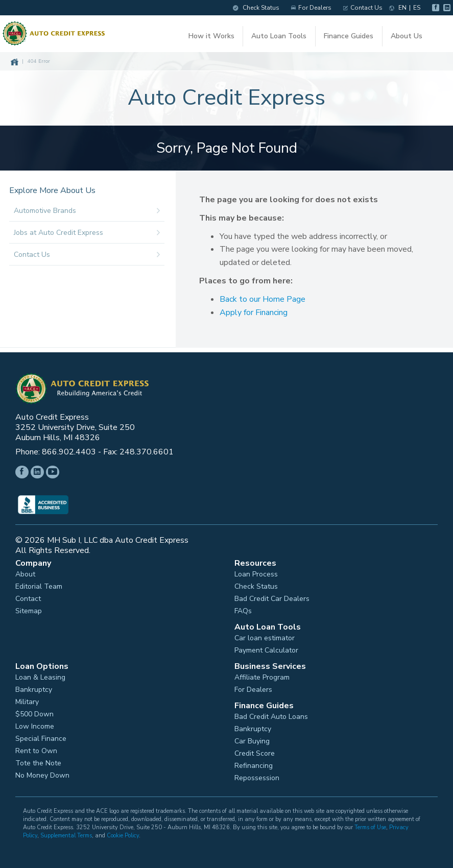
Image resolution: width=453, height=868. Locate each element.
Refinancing (254, 763)
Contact (28, 596)
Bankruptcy (34, 687)
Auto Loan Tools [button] (280, 35)
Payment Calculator (266, 648)
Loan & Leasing (40, 675)
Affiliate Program (262, 675)
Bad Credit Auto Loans (271, 714)
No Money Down (42, 773)
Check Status (251, 8)
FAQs (243, 609)
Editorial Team (39, 584)
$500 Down (34, 712)
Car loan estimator (265, 636)
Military (27, 700)
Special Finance (41, 736)
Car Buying (252, 739)
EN (397, 8)
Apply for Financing (254, 310)
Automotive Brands (90, 209)
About (25, 572)
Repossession (257, 776)
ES (412, 8)
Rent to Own (36, 749)
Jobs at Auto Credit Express (90, 231)
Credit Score (255, 751)
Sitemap (29, 609)
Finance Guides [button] (349, 35)
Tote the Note (38, 761)
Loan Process (256, 572)
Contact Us (358, 8)
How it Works (212, 35)
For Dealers (306, 8)
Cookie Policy (123, 833)
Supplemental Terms (66, 833)
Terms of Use (370, 825)
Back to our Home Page (263, 297)
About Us (406, 35)
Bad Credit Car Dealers (272, 596)
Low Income (35, 724)
